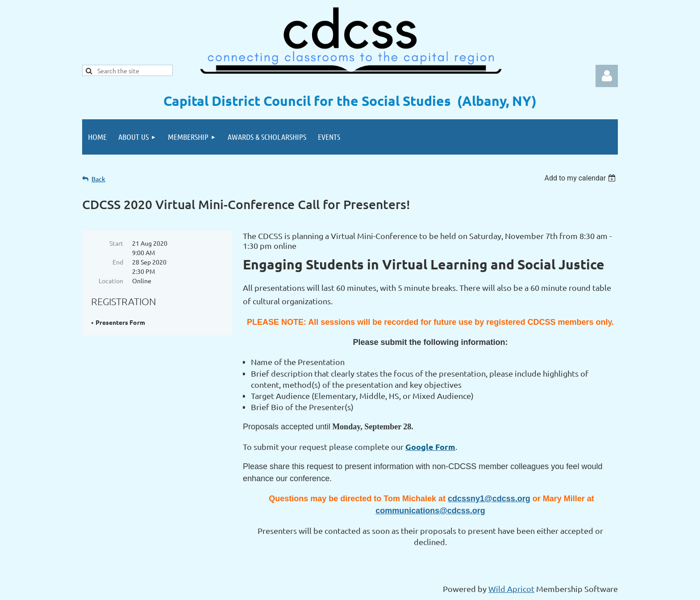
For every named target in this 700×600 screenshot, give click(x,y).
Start (116, 243)
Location (111, 281)
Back (98, 179)
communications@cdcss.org (430, 511)
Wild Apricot (511, 589)
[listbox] (581, 178)
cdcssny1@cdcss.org (489, 499)
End (118, 262)
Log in (607, 76)
